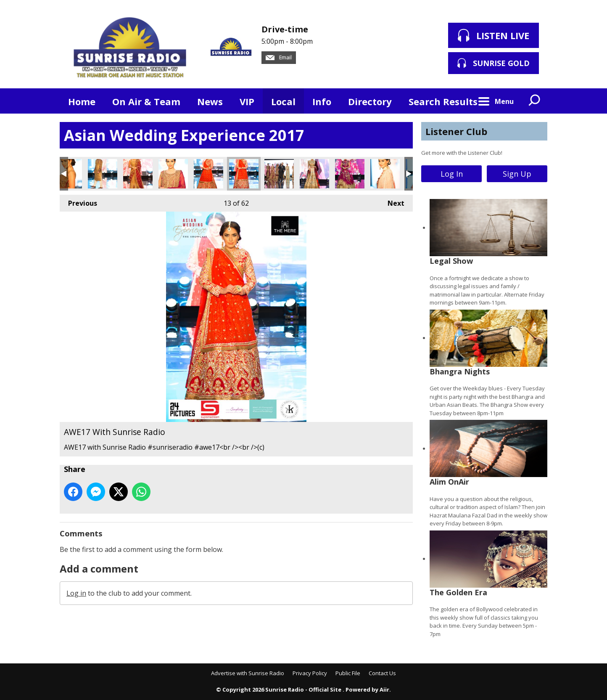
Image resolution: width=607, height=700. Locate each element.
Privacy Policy (310, 673)
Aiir (384, 689)
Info (322, 101)
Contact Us (382, 673)
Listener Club (456, 131)
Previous (78, 201)
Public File (348, 673)
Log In (452, 174)
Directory (370, 101)
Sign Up (517, 174)
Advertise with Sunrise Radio (248, 673)
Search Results (443, 101)
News (210, 101)
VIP (247, 101)
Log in (76, 593)
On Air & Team (146, 101)
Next (392, 201)
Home (82, 101)
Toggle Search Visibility (535, 101)
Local (283, 101)
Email (279, 57)
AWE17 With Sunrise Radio (103, 174)
